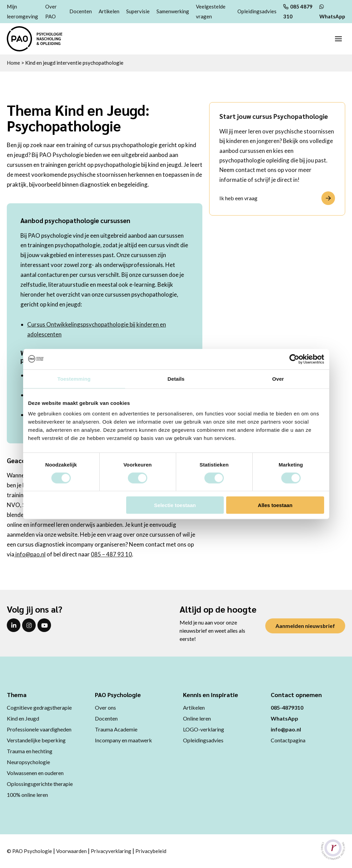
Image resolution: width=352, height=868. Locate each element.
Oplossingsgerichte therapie (40, 784)
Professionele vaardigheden (39, 729)
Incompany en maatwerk (123, 740)
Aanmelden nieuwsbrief (305, 626)
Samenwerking (173, 11)
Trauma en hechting (30, 751)
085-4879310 (287, 707)
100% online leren (27, 795)
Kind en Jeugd (23, 718)
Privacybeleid (151, 851)
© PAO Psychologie (29, 851)
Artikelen (109, 11)
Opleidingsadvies (257, 11)
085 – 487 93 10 (112, 554)
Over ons (105, 707)
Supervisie (138, 11)
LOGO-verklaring (204, 729)
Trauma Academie (116, 729)
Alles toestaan (275, 505)
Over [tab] (278, 378)
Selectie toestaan (175, 505)
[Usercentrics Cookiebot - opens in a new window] (294, 359)
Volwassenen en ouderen (35, 773)
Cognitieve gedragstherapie (39, 707)
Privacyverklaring (111, 851)
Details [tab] (176, 378)
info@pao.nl (30, 554)
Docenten (81, 11)
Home (13, 63)
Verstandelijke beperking (36, 740)
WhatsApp (284, 718)
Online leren (197, 718)
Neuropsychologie (28, 762)
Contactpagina (288, 740)
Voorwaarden (71, 851)
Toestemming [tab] (74, 378)
